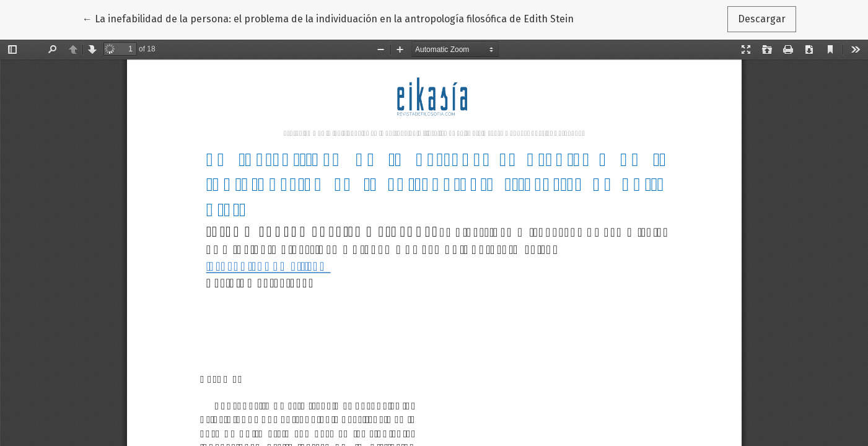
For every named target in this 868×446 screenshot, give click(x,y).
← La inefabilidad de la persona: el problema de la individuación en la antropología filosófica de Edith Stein (328, 18)
